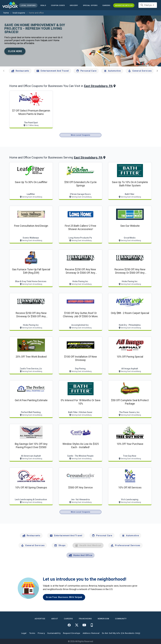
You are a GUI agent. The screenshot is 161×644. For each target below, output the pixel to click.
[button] (90, 5)
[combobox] (148, 5)
